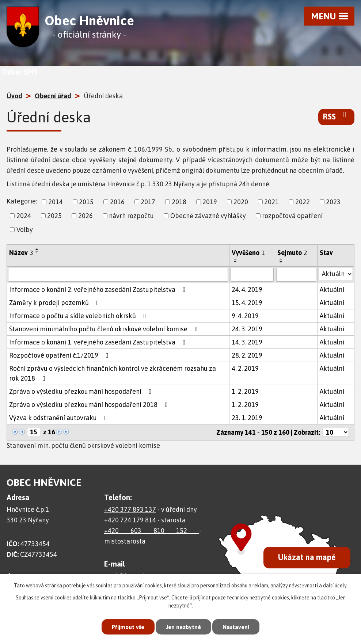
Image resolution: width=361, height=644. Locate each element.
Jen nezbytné (184, 626)
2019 (210, 202)
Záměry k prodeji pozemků (56, 303)
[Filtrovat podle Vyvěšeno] (252, 275)
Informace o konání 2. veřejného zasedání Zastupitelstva (99, 289)
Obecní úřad (53, 96)
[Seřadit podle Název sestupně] (37, 252)
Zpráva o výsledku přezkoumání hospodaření (82, 391)
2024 (24, 216)
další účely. (335, 584)
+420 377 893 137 (130, 509)
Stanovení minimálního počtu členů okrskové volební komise (105, 329)
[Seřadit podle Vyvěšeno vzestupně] (236, 259)
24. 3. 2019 (247, 329)
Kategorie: (22, 201)
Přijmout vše (123, 626)
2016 (117, 202)
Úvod (14, 96)
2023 (333, 202)
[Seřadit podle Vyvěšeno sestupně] (236, 262)
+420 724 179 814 (130, 520)
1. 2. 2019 (245, 391)
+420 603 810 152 (152, 531)
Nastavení (240, 626)
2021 (271, 202)
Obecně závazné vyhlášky (208, 216)
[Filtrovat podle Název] (118, 275)
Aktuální (332, 289)
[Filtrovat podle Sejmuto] (296, 275)
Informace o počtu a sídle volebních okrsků (79, 316)
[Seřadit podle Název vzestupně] (37, 249)
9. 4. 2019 (245, 316)
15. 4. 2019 (247, 303)
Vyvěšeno (248, 253)
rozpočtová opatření (292, 216)
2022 (303, 202)
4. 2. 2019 (245, 368)
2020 (241, 202)
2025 (54, 216)
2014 (56, 202)
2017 (148, 202)
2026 (85, 216)
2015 (86, 202)
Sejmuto (292, 253)
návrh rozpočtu (131, 216)
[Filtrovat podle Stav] (336, 274)
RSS (336, 116)
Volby (25, 230)
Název (21, 253)
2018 (179, 202)
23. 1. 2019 (247, 418)
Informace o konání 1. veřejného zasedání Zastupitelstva (99, 342)
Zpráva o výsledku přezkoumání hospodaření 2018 (90, 405)
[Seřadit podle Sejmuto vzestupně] (281, 259)
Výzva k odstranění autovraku (60, 418)
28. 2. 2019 (247, 355)
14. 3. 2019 (247, 342)
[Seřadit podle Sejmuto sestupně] (281, 262)
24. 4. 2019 (247, 289)
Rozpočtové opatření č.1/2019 (60, 355)
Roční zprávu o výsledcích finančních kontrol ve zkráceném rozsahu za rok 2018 (113, 373)
